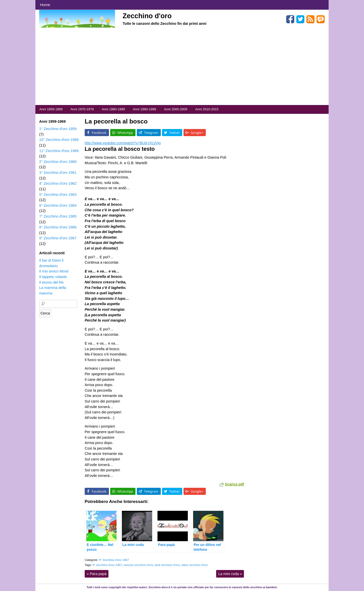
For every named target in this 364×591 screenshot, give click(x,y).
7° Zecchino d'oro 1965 (58, 216)
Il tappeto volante (53, 277)
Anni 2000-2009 (176, 109)
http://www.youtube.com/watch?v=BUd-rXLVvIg (123, 143)
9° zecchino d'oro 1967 (107, 565)
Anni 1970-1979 (82, 109)
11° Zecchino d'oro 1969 (59, 151)
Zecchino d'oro (147, 16)
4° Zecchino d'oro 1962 (58, 183)
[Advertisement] (182, 67)
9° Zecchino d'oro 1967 (114, 560)
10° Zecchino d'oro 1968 (59, 140)
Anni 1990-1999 (145, 109)
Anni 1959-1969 (51, 109)
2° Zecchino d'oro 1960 (58, 162)
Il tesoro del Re (51, 282)
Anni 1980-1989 (113, 109)
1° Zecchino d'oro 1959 (58, 129)
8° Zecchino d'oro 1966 (58, 227)
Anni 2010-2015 (207, 109)
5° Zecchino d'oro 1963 (58, 195)
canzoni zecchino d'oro (138, 565)
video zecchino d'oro (195, 565)
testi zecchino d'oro (167, 565)
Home (45, 5)
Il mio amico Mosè (54, 271)
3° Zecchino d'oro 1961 (58, 173)
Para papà (97, 574)
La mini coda (230, 574)
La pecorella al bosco (116, 121)
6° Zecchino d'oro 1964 (58, 205)
